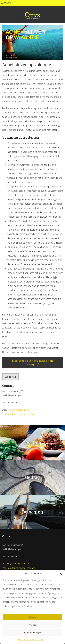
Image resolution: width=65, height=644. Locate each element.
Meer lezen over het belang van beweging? (32, 362)
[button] (61, 574)
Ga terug (10, 377)
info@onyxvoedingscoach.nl (21, 414)
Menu (6, 3)
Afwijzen (33, 625)
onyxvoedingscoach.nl (18, 410)
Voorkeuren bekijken (33, 633)
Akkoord (32, 617)
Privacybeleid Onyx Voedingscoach (31, 640)
